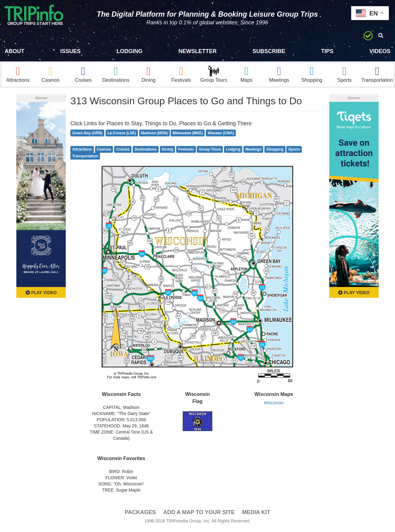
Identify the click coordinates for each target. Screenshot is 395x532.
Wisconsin (274, 405)
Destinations (146, 151)
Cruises (123, 151)
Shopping (275, 151)
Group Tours (210, 151)
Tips (327, 51)
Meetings (253, 151)
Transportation (85, 158)
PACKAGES (140, 514)
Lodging (130, 51)
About (15, 51)
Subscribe (269, 51)
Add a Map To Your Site (199, 514)
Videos (380, 51)
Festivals (186, 151)
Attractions (82, 151)
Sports (294, 151)
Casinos (104, 151)
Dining (167, 151)
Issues (70, 51)
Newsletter (197, 51)
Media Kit (256, 514)
